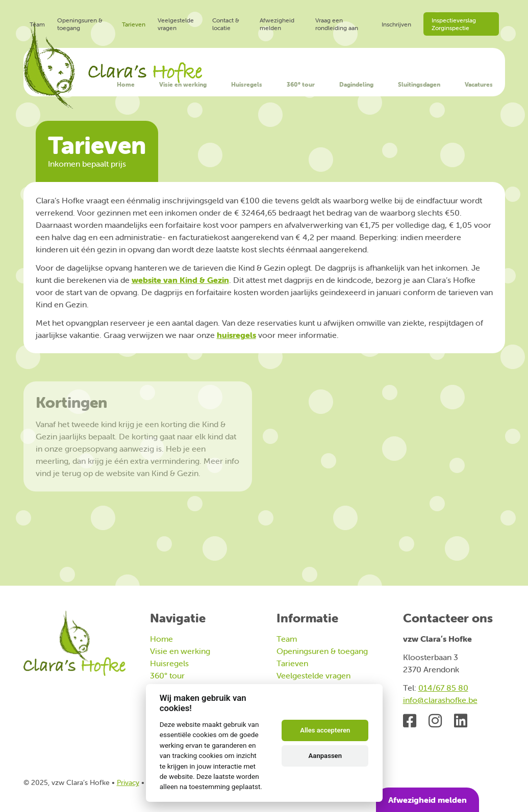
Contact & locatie (226, 24)
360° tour (301, 84)
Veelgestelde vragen (176, 24)
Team (37, 24)
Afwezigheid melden (277, 24)
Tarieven (134, 24)
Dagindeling (356, 84)
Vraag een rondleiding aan (337, 24)
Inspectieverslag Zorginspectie (454, 24)
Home (126, 84)
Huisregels (247, 84)
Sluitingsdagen (419, 84)
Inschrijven (396, 24)
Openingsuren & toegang (80, 24)
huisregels (236, 335)
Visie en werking (183, 84)
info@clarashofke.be (440, 700)
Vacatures (479, 84)
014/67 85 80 (443, 688)
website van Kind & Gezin (180, 280)
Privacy (128, 782)
